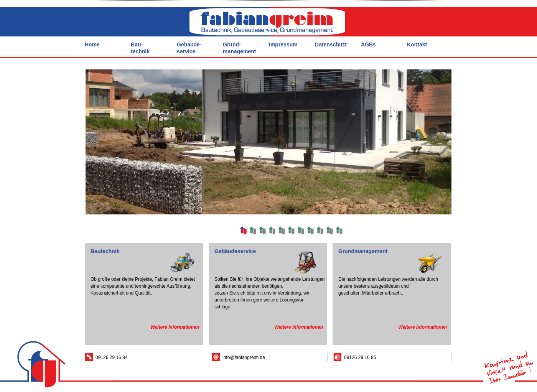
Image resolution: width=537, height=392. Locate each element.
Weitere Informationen (175, 327)
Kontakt (417, 44)
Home (92, 44)
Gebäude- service (189, 48)
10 (329, 230)
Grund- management (239, 48)
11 (339, 230)
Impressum (283, 44)
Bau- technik (140, 48)
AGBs (368, 44)
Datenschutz (331, 44)
